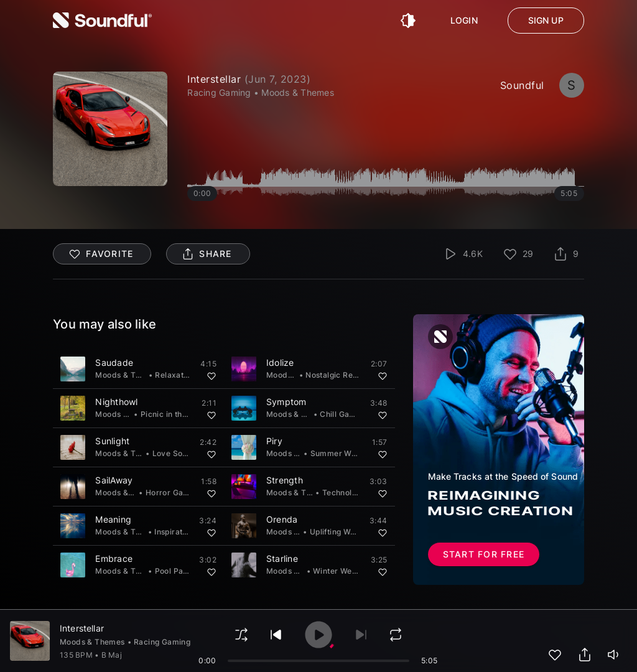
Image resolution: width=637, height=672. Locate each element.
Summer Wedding (344, 453)
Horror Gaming (174, 492)
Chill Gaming (344, 414)
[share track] (585, 655)
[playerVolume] (615, 655)
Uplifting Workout (342, 532)
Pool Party (174, 571)
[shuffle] (241, 635)
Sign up (546, 21)
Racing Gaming (162, 642)
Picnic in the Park (174, 414)
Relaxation (175, 375)
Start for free (484, 554)
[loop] (396, 635)
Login (464, 21)
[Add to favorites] (212, 376)
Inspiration (174, 532)
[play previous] (276, 635)
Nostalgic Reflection (343, 375)
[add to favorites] (555, 655)
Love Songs (174, 453)
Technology (344, 492)
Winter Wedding (343, 571)
